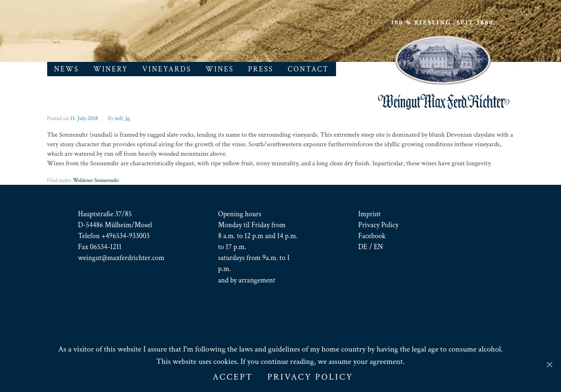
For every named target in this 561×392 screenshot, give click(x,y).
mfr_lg (122, 118)
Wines (219, 69)
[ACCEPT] (549, 364)
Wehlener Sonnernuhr (96, 181)
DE (363, 247)
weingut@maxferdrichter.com (122, 258)
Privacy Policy (379, 225)
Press (261, 69)
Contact (308, 69)
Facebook (372, 236)
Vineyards (167, 69)
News (67, 69)
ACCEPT (233, 377)
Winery (111, 69)
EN (378, 247)
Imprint (370, 214)
